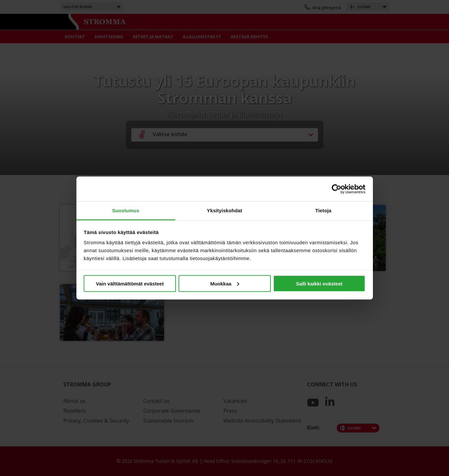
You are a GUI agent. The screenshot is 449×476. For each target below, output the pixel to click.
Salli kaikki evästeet (319, 283)
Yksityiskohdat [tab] (224, 210)
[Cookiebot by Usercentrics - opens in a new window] (337, 189)
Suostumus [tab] (126, 210)
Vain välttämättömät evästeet (130, 283)
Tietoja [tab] (323, 210)
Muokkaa (225, 283)
